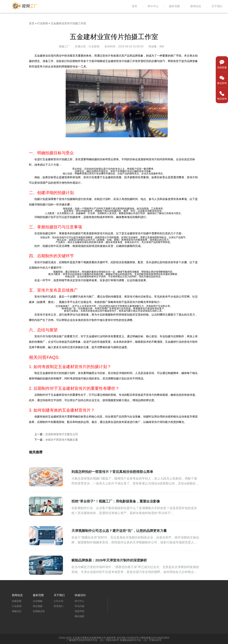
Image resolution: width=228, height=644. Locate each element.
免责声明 (79, 611)
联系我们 (59, 606)
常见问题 (79, 606)
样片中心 (153, 6)
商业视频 (38, 606)
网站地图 (79, 616)
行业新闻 (43, 23)
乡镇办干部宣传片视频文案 (62, 440)
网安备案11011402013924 (155, 638)
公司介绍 (59, 601)
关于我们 (217, 6)
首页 (135, 6)
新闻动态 (196, 6)
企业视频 (38, 601)
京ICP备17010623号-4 (129, 638)
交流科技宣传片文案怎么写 (62, 434)
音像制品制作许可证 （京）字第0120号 (141, 640)
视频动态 (17, 611)
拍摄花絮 (17, 601)
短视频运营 (39, 611)
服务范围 (174, 6)
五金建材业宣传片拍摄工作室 (68, 23)
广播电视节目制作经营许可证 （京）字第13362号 (93, 640)
